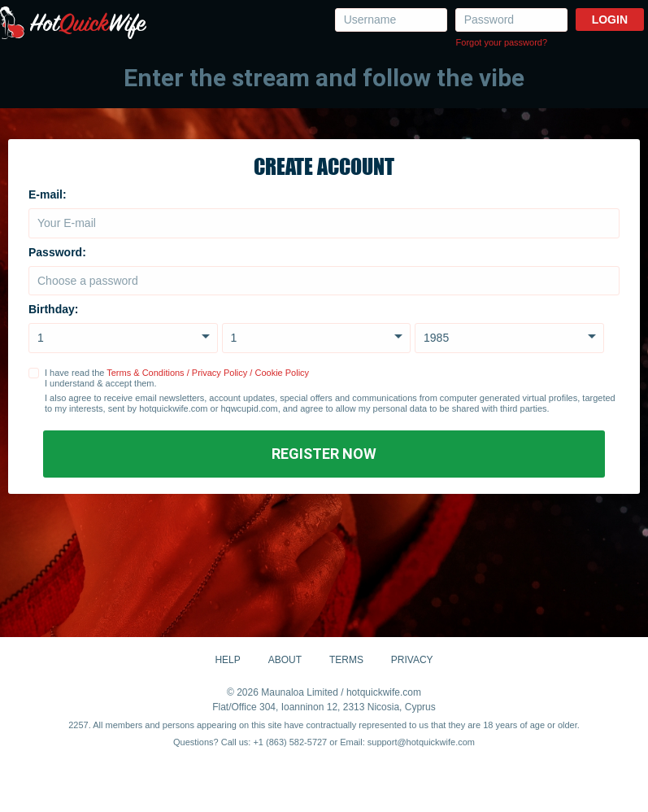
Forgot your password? (502, 42)
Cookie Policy (282, 373)
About (285, 660)
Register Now (324, 454)
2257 (78, 725)
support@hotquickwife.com (421, 742)
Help (227, 660)
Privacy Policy (220, 373)
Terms (346, 660)
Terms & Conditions (145, 373)
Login (610, 20)
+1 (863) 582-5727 (290, 742)
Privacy (412, 660)
